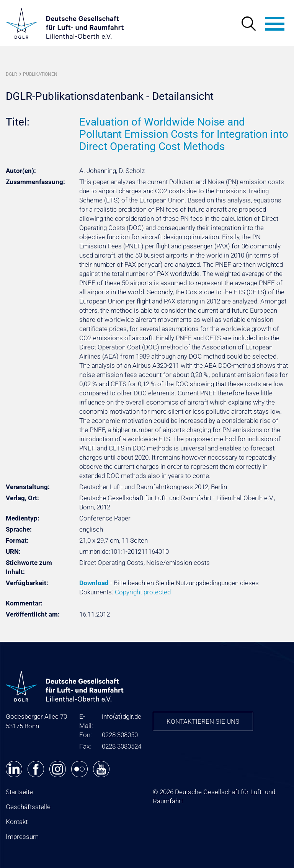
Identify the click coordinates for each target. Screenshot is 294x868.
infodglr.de (122, 716)
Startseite (19, 792)
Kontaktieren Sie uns (203, 721)
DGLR (11, 74)
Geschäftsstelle (28, 807)
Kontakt (17, 822)
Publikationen (40, 74)
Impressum (22, 837)
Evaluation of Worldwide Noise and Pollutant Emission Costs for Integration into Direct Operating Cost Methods (184, 134)
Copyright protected (143, 592)
